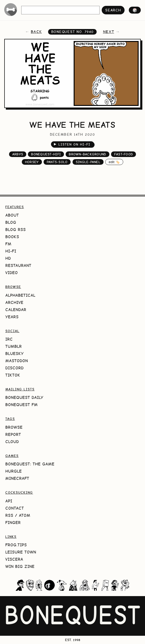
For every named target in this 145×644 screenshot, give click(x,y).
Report (13, 434)
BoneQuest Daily (24, 397)
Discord (14, 368)
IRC (9, 339)
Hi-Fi (11, 251)
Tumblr (14, 346)
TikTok (13, 375)
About (12, 215)
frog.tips (16, 545)
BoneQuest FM (22, 405)
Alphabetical (20, 295)
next (109, 32)
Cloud (12, 442)
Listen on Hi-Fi (72, 144)
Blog (11, 222)
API (9, 501)
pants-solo (57, 162)
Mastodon (17, 361)
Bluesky (14, 354)
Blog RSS (16, 230)
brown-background (87, 154)
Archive (14, 302)
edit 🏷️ (114, 162)
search (113, 10)
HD (8, 258)
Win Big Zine (20, 566)
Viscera (14, 559)
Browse (14, 427)
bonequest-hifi (46, 154)
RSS (9, 515)
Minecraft (17, 478)
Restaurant (18, 265)
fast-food (123, 154)
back (36, 32)
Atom (25, 515)
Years (12, 317)
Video (12, 273)
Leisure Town (21, 552)
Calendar (16, 310)
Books (12, 237)
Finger (13, 523)
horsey (32, 162)
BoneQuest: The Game (30, 464)
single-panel (88, 162)
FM (8, 244)
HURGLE (14, 471)
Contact (15, 508)
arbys (18, 154)
